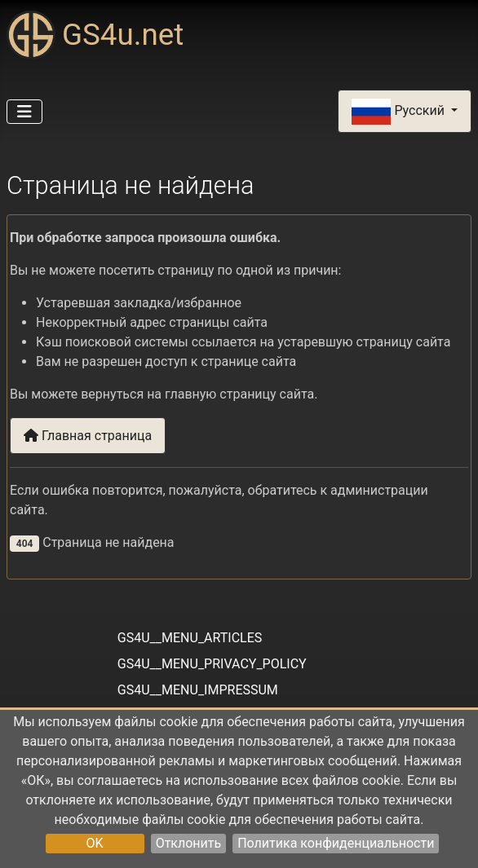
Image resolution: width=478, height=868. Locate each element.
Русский (399, 112)
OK (95, 843)
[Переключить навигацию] (24, 112)
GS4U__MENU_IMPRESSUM (198, 690)
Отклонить (189, 843)
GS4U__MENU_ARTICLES (190, 638)
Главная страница (88, 436)
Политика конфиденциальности (336, 843)
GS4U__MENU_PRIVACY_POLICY (212, 664)
